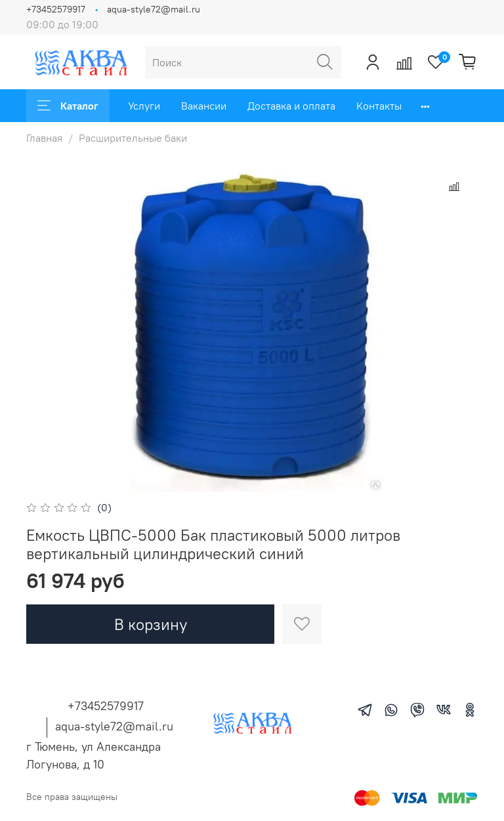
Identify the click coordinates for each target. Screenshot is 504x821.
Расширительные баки (133, 138)
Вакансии (204, 106)
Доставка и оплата (291, 106)
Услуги (144, 106)
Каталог (68, 106)
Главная (44, 138)
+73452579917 (56, 9)
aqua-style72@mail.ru (154, 9)
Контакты (379, 106)
